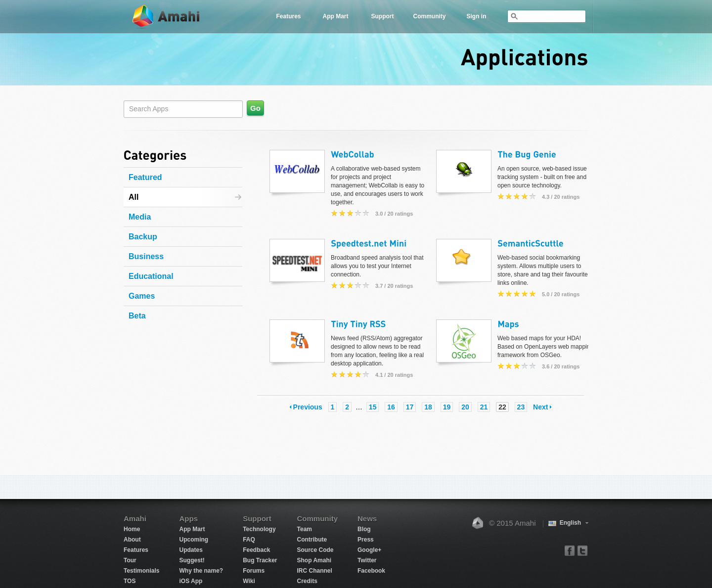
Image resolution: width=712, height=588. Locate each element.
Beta (137, 316)
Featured (145, 177)
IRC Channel (315, 571)
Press (366, 540)
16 (391, 407)
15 (373, 407)
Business (146, 256)
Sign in (477, 16)
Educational (151, 276)
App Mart (336, 16)
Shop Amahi (314, 560)
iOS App (191, 581)
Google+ (369, 550)
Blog (364, 529)
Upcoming (194, 540)
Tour (130, 560)
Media (140, 217)
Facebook (371, 571)
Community (430, 16)
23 (521, 407)
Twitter (367, 560)
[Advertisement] (185, 385)
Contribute (312, 540)
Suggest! (192, 560)
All (133, 197)
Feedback (256, 550)
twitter (582, 550)
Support (383, 16)
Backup (143, 237)
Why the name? (201, 571)
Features (288, 16)
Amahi (167, 17)
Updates (191, 550)
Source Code (315, 550)
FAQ (249, 540)
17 (410, 407)
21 (484, 407)
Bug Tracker (260, 560)
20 (465, 407)
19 (447, 407)
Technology (259, 529)
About (132, 540)
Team (305, 529)
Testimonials (141, 571)
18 (428, 407)
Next (540, 407)
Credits (307, 581)
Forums (254, 571)
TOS (130, 581)
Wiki (249, 581)
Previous (308, 407)
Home (132, 529)
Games (142, 296)
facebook (570, 550)
